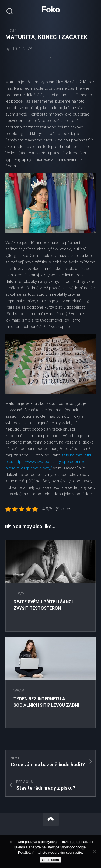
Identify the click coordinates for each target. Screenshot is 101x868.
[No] (94, 852)
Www (19, 691)
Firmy (11, 30)
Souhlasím (50, 860)
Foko (50, 9)
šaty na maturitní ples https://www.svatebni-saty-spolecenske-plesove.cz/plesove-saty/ (48, 462)
